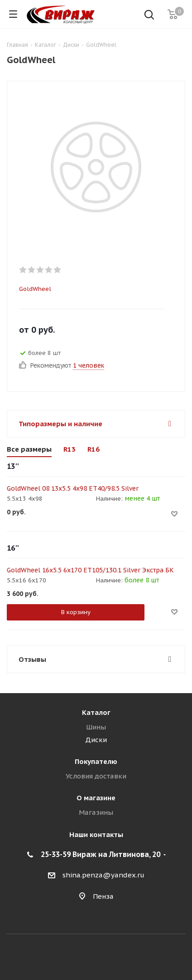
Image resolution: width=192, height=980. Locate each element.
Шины (96, 727)
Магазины (96, 812)
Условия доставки (96, 776)
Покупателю (96, 761)
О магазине (96, 798)
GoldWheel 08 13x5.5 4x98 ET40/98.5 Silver (73, 488)
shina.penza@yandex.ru (103, 875)
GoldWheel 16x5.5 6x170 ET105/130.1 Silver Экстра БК (90, 570)
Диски (96, 740)
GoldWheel (35, 289)
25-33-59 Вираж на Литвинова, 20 (101, 854)
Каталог (96, 712)
